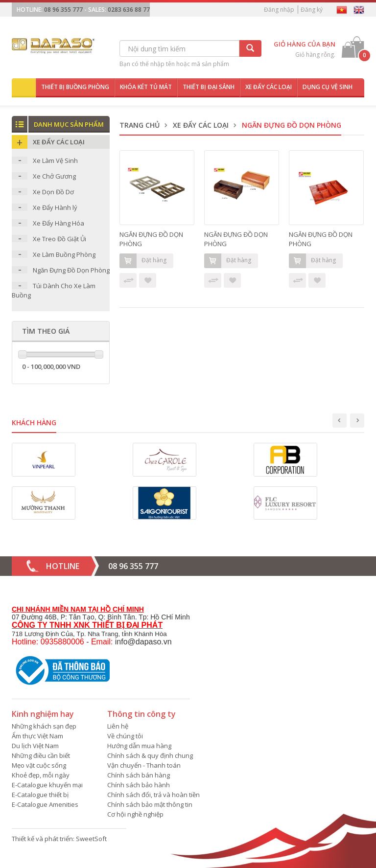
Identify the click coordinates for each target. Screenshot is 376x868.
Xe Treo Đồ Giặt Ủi (59, 239)
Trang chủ (140, 125)
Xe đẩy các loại (269, 87)
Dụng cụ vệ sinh (328, 87)
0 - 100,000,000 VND (51, 366)
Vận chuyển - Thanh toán (144, 765)
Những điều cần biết (41, 755)
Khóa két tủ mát (146, 87)
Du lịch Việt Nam (35, 746)
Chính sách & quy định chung (150, 755)
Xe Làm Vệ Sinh (55, 160)
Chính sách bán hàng (139, 775)
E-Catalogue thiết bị (40, 795)
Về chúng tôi (125, 736)
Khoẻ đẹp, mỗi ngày (41, 775)
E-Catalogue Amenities (45, 804)
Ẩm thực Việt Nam (37, 736)
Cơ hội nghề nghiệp (135, 814)
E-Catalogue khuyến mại (47, 785)
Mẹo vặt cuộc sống (39, 765)
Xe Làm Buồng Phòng (64, 254)
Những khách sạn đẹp (44, 726)
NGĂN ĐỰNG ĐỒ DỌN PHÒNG (151, 239)
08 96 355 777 (63, 10)
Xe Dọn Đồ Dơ (53, 192)
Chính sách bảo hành (139, 785)
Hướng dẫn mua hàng (139, 746)
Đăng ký (312, 10)
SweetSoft (91, 839)
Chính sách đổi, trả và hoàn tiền (153, 795)
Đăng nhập (279, 10)
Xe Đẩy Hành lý (55, 207)
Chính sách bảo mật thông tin (150, 804)
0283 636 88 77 (129, 10)
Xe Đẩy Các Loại (201, 125)
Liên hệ (118, 726)
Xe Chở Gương (54, 176)
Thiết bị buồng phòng (75, 87)
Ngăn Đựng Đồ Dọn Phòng (71, 270)
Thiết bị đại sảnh (209, 87)
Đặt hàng (143, 261)
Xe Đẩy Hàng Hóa (59, 223)
